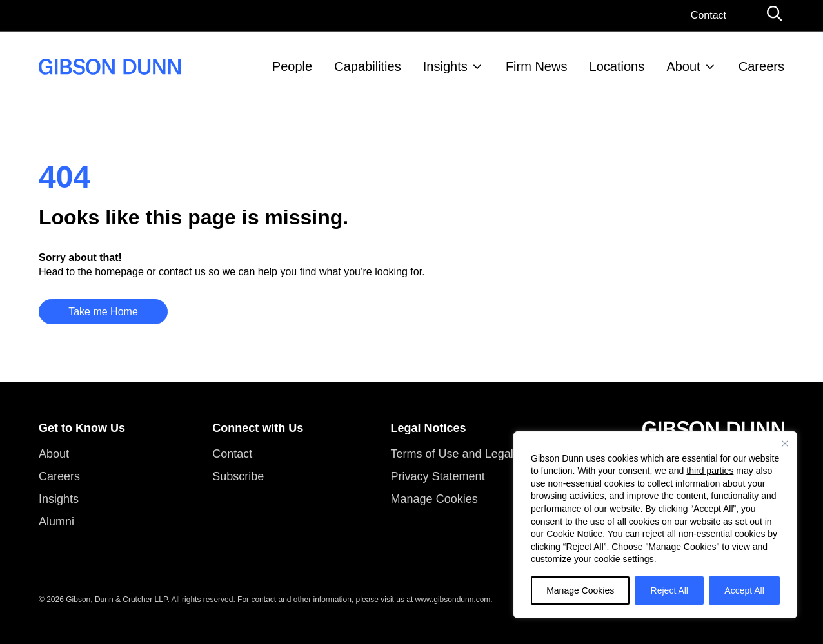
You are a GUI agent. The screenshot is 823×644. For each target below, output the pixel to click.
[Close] (785, 444)
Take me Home (103, 312)
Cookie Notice (574, 534)
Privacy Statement (438, 476)
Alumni (56, 522)
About (683, 66)
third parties (710, 471)
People (292, 66)
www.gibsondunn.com (453, 600)
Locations (617, 66)
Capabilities (367, 66)
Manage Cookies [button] (434, 499)
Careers (761, 66)
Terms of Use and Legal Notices (473, 454)
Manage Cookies (580, 590)
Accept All (744, 590)
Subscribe (238, 476)
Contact (709, 15)
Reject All (669, 590)
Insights (445, 66)
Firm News (537, 66)
